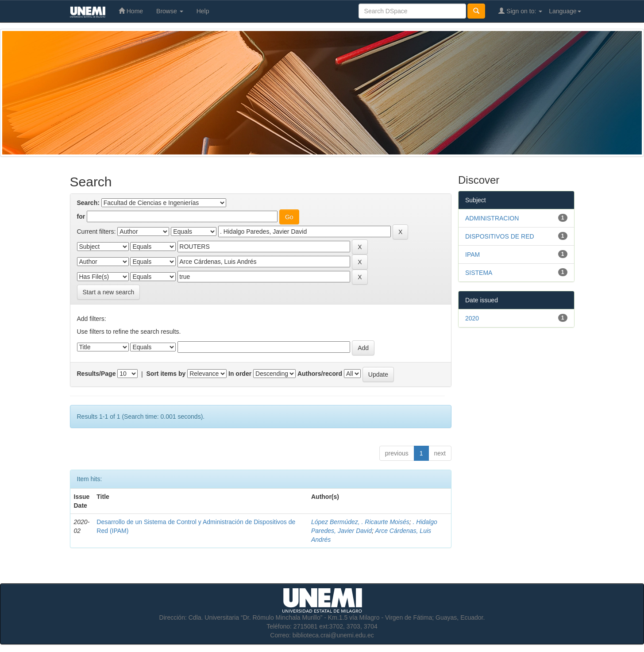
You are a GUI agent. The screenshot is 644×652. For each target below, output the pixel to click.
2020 (472, 318)
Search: (88, 203)
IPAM (472, 255)
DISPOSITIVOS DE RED (500, 236)
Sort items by (166, 374)
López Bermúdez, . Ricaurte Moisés (360, 522)
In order (240, 374)
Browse (170, 11)
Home (131, 11)
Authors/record (320, 374)
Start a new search (109, 292)
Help (203, 11)
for (81, 216)
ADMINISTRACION (492, 218)
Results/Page (96, 374)
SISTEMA (479, 273)
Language (565, 11)
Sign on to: (520, 11)
